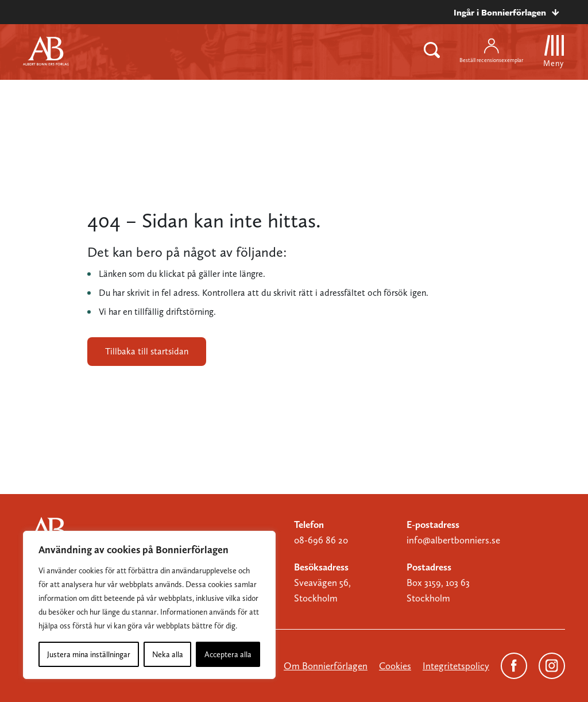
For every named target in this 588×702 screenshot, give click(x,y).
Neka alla (168, 654)
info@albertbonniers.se (453, 540)
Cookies (395, 666)
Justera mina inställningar (89, 654)
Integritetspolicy (456, 666)
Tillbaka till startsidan (147, 351)
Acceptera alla (228, 654)
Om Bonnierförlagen (326, 666)
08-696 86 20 (321, 540)
